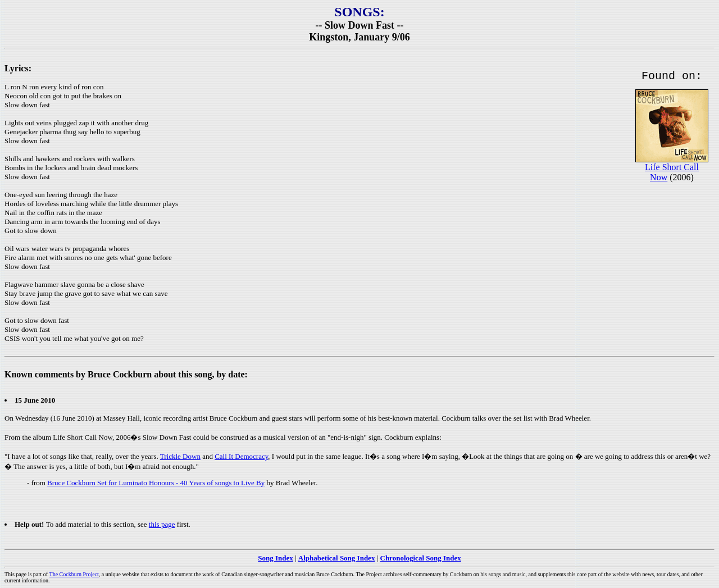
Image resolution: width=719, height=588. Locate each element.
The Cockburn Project (74, 574)
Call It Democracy (241, 456)
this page (162, 524)
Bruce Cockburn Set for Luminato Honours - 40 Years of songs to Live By (156, 483)
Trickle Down (180, 456)
